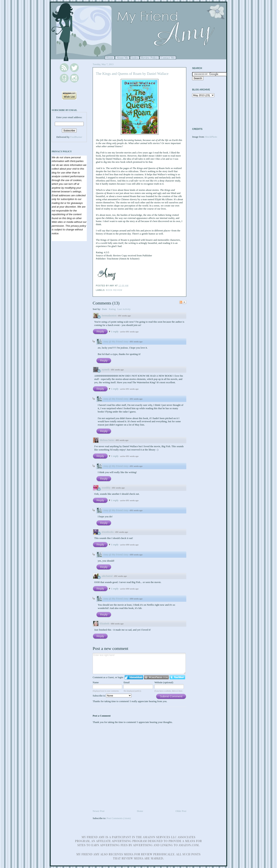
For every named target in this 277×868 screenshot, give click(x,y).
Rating (112, 309)
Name (96, 682)
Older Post (181, 811)
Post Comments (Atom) (119, 818)
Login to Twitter (177, 677)
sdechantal (107, 576)
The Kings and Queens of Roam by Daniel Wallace (132, 74)
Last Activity (124, 309)
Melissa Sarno (107, 440)
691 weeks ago (125, 316)
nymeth (106, 369)
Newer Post (99, 811)
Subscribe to (112, 696)
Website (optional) (164, 682)
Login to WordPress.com (156, 677)
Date (105, 309)
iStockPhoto (211, 137)
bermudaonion (109, 315)
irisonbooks (108, 532)
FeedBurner (76, 137)
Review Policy (149, 58)
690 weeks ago (136, 555)
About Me (122, 58)
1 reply (115, 331)
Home (110, 58)
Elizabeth (104, 623)
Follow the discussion (183, 302)
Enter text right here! (139, 664)
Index (135, 58)
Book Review (114, 290)
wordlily (106, 488)
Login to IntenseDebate (134, 677)
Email (127, 682)
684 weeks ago (117, 624)
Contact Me (168, 58)
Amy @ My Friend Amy (116, 341)
